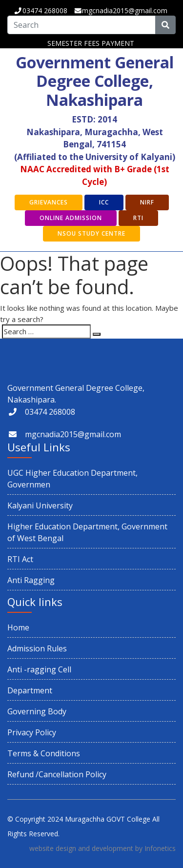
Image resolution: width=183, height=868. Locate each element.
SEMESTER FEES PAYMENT (91, 43)
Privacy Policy (32, 732)
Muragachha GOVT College (108, 819)
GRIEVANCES (49, 202)
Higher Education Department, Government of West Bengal (87, 532)
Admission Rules (37, 648)
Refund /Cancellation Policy (57, 774)
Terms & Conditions (44, 753)
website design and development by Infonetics (102, 848)
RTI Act (20, 559)
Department (30, 690)
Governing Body (37, 711)
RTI (138, 218)
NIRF (147, 202)
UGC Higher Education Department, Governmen (72, 479)
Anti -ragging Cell (39, 669)
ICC (104, 202)
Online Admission (71, 218)
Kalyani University (40, 505)
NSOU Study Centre (91, 233)
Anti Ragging (31, 580)
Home (18, 627)
